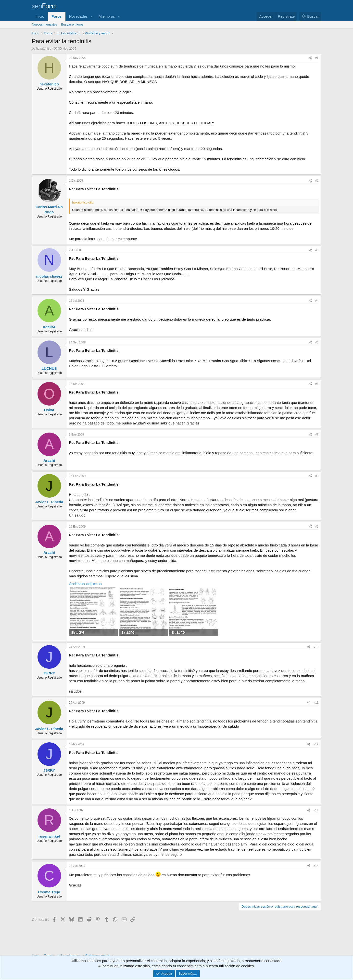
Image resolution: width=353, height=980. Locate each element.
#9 (317, 527)
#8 (317, 476)
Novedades (78, 16)
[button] (91, 16)
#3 (317, 250)
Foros (57, 16)
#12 (316, 744)
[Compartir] (310, 58)
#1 (317, 58)
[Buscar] (310, 16)
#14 (316, 866)
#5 (317, 342)
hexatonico (44, 48)
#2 (317, 181)
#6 (317, 384)
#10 (316, 647)
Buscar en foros (72, 24)
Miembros (107, 16)
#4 (317, 301)
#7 (317, 435)
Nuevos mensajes (44, 24)
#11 (316, 703)
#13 (316, 810)
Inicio (40, 16)
